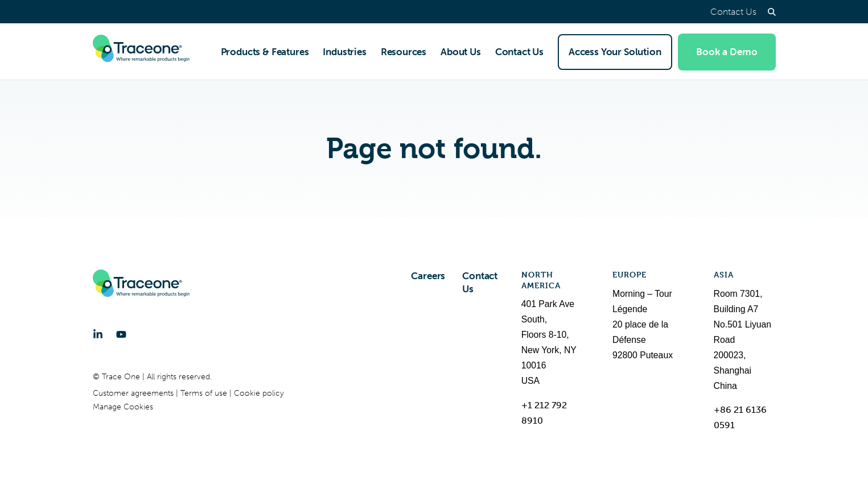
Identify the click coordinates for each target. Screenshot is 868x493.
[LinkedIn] (98, 334)
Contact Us (733, 12)
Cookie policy (259, 393)
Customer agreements (134, 393)
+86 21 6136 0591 (740, 417)
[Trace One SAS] (141, 52)
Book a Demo (727, 52)
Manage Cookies (123, 407)
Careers (428, 276)
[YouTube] (121, 334)
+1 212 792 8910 (544, 413)
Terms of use (205, 393)
